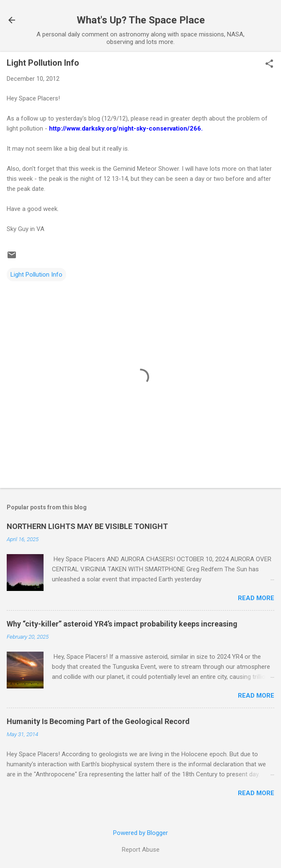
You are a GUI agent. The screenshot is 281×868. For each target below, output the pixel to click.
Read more (256, 598)
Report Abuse (141, 850)
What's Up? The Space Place (141, 20)
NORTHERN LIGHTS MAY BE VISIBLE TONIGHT (87, 526)
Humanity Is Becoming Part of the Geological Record (98, 721)
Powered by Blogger (140, 833)
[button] (269, 64)
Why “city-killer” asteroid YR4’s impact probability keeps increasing (122, 624)
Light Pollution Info (36, 275)
